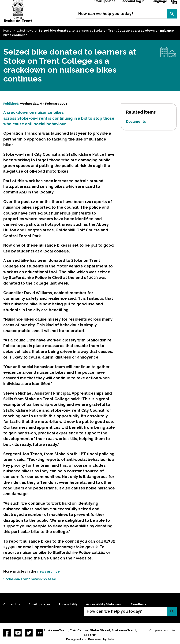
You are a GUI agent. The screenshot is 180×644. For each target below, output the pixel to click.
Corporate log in (162, 630)
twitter (29, 633)
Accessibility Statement (104, 604)
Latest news (25, 31)
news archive (49, 571)
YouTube (18, 633)
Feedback (139, 604)
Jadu (111, 639)
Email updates (39, 604)
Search (172, 14)
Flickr (40, 633)
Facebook (7, 633)
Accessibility (68, 604)
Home (7, 31)
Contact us (12, 604)
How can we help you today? (106, 14)
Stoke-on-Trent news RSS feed (30, 579)
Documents (136, 121)
